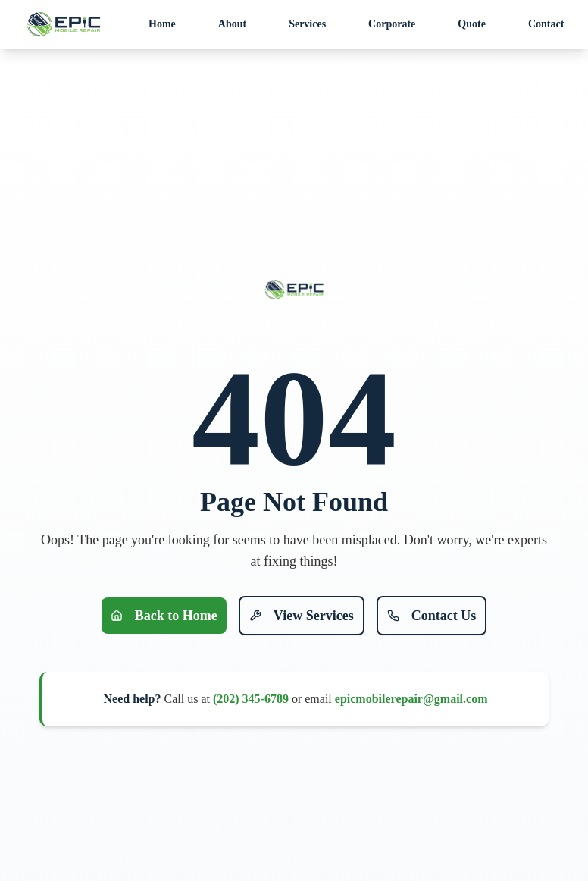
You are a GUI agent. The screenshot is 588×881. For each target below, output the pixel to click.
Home (162, 24)
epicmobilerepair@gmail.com (411, 699)
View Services (302, 616)
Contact (546, 24)
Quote (472, 24)
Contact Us (432, 616)
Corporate (392, 24)
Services (307, 24)
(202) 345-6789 (251, 699)
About (232, 24)
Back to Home (164, 616)
